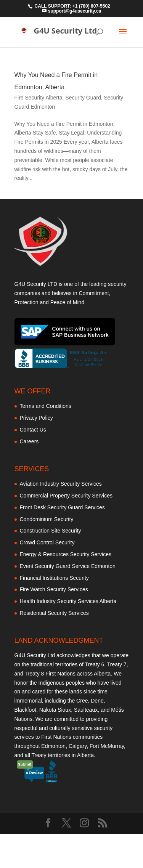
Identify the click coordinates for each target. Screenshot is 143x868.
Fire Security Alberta (39, 98)
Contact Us (33, 430)
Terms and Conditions (46, 406)
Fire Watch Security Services (54, 589)
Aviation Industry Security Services (61, 484)
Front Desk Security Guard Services (62, 507)
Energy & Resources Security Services (66, 554)
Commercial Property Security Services (66, 496)
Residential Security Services (54, 613)
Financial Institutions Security (54, 578)
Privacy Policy (36, 418)
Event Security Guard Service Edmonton (68, 566)
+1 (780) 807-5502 (91, 6)
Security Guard (83, 98)
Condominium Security (47, 519)
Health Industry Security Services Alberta (68, 601)
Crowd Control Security (47, 542)
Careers (29, 441)
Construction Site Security (51, 531)
